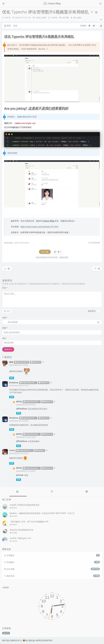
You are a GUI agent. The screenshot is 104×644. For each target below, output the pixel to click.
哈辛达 (8, 18)
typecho (6, 633)
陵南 (11, 362)
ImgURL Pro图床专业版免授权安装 (25, 505)
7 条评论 (54, 18)
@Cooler (20, 475)
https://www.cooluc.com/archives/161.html (39, 227)
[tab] (17, 491)
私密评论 (92, 311)
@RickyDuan (22, 409)
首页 (7, 26)
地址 (4, 338)
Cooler (12, 450)
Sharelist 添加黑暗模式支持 (22, 530)
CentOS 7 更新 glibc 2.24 (20, 538)
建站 (80, 18)
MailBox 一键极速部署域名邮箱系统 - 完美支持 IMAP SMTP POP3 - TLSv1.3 (42, 513)
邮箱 (5, 328)
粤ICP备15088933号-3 (12, 641)
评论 (5, 288)
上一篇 (7, 269)
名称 (5, 318)
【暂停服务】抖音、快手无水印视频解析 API (29, 522)
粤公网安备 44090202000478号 (38, 641)
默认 (75, 18)
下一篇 (97, 269)
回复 (12, 378)
